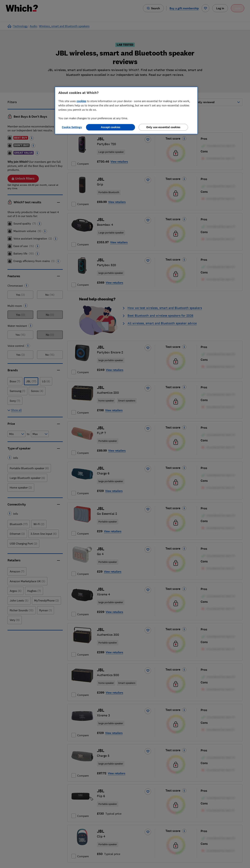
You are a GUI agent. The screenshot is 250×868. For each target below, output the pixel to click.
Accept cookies (111, 127)
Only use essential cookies (163, 127)
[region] (126, 110)
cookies (81, 101)
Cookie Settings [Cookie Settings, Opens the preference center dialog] (72, 127)
